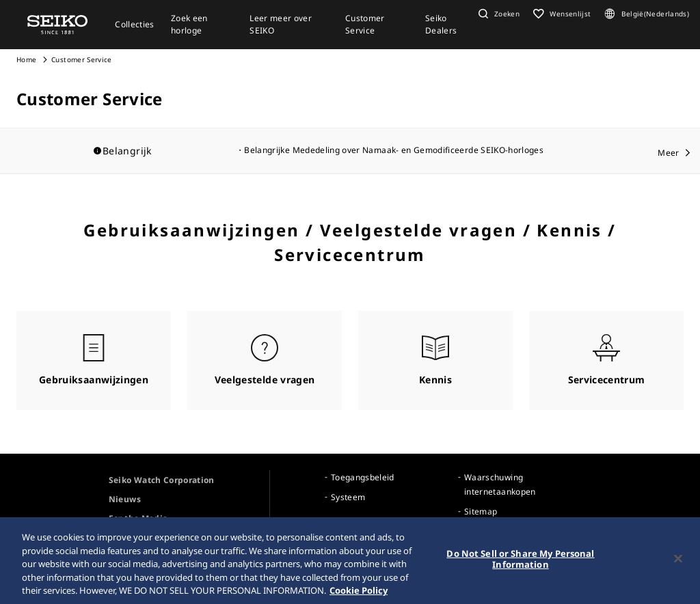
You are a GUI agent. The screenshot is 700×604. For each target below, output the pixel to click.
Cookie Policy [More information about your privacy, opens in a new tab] (359, 596)
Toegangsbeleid (363, 477)
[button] (497, 14)
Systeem (348, 497)
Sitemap (481, 511)
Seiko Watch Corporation (162, 480)
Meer (668, 153)
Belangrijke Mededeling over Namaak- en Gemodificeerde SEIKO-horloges (394, 150)
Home (26, 59)
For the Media (138, 518)
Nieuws (125, 499)
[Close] (678, 564)
